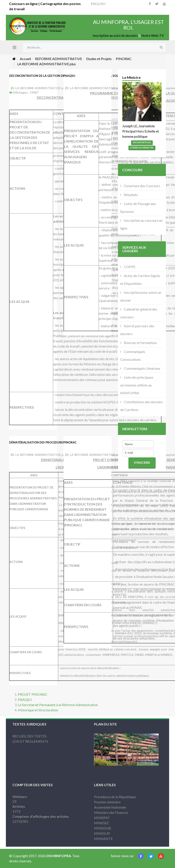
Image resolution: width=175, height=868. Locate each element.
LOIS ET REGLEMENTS (30, 741)
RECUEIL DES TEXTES (29, 736)
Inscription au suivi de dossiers (115, 35)
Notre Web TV (153, 35)
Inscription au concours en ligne (141, 224)
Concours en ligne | (25, 4)
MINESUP (102, 833)
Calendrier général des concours (139, 313)
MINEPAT (102, 818)
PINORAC (124, 59)
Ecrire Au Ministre (142, 148)
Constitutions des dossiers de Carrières (142, 406)
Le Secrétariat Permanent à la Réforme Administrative (58, 705)
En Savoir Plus (142, 142)
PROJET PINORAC (33, 694)
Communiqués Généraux (142, 368)
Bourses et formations (140, 343)
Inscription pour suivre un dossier (141, 296)
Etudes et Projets (99, 59)
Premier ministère (107, 802)
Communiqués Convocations (133, 355)
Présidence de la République (115, 797)
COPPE (129, 267)
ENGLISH (98, 4)
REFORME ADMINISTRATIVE (59, 59)
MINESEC (102, 823)
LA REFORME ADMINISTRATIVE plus (41, 88)
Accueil (25, 59)
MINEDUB (103, 828)
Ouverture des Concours (142, 186)
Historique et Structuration (38, 710)
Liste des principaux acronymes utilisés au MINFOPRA (137, 385)
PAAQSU (69, 76)
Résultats (130, 195)
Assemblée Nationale (110, 807)
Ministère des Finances (111, 812)
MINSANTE (103, 839)
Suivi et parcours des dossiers (137, 330)
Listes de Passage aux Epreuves (138, 207)
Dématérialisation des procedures (37, 442)
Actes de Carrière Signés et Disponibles (140, 280)
